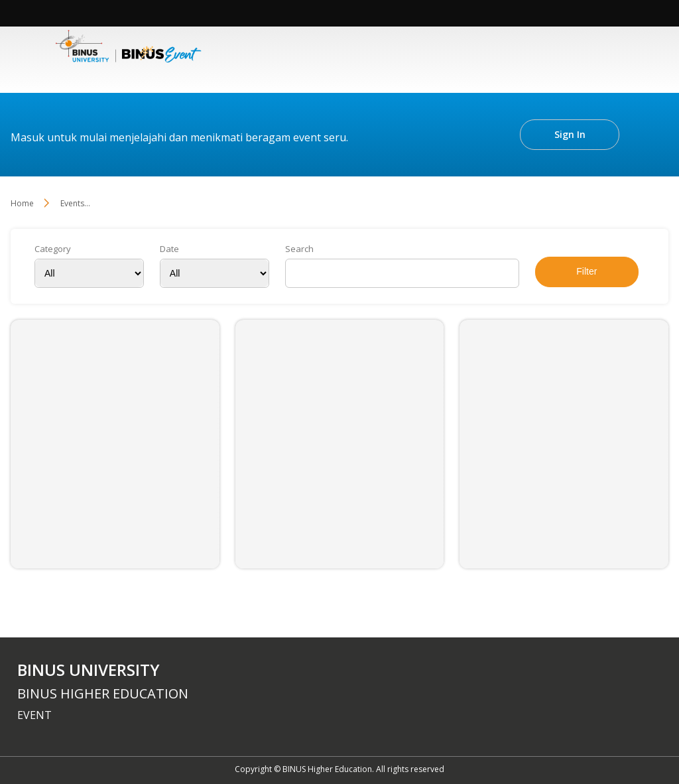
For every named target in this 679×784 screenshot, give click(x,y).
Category (53, 249)
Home (22, 203)
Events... (75, 203)
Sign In (570, 134)
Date (169, 249)
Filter (586, 271)
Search (299, 249)
